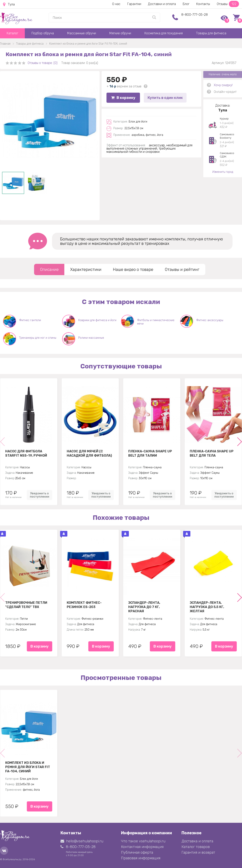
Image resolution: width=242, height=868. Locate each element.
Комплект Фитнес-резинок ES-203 (84, 605)
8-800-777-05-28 (195, 15)
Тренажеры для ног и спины (38, 338)
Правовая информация (141, 858)
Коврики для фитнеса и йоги (97, 320)
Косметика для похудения (164, 33)
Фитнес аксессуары (210, 320)
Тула (9, 4)
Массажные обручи (82, 33)
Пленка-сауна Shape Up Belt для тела (212, 453)
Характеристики (86, 269)
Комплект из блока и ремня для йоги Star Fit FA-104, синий (28, 767)
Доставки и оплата (162, 4)
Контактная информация (142, 847)
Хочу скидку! (223, 85)
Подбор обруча (43, 33)
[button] (239, 442)
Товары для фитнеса (211, 33)
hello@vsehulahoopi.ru (82, 841)
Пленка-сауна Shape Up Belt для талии (150, 453)
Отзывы (228, 4)
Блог (186, 4)
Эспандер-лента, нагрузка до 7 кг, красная (144, 607)
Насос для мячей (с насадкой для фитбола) (89, 453)
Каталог (12, 33)
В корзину (123, 98)
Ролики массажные (91, 338)
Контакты (203, 4)
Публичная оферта (137, 852)
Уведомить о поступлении (40, 495)
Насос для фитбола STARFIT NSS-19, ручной (26, 453)
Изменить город (223, 172)
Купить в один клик (165, 98)
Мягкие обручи (120, 33)
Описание (49, 269)
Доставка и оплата (197, 841)
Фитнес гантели (30, 320)
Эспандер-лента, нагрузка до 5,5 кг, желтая (207, 607)
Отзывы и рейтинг (182, 269)
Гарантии (134, 4)
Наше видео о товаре (133, 269)
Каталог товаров (196, 847)
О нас (116, 4)
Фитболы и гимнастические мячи (156, 322)
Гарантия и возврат (198, 852)
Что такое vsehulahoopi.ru (143, 841)
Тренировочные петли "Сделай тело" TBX (26, 605)
